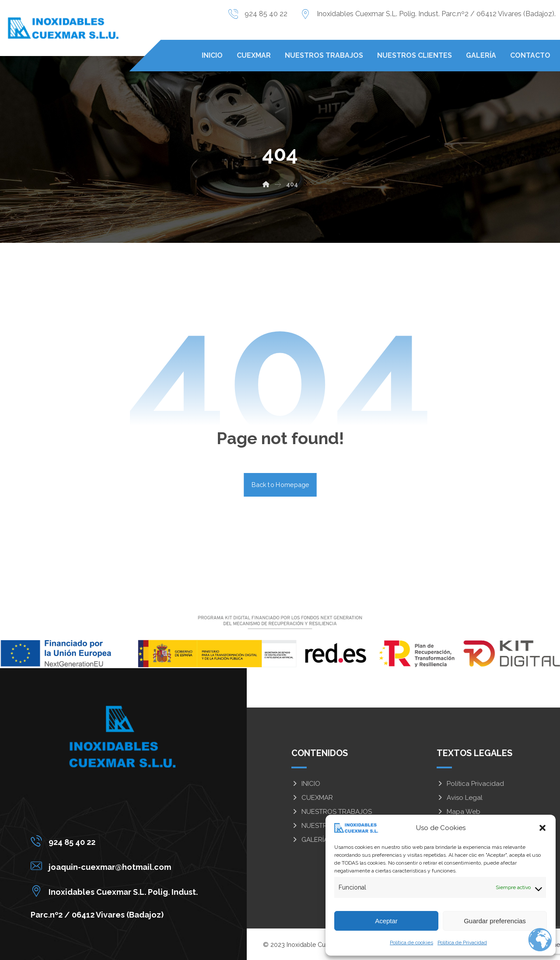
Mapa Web (458, 812)
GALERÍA (310, 840)
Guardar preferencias (495, 921)
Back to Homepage (280, 485)
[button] (542, 828)
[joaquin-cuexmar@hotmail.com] (117, 866)
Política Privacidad (470, 784)
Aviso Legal (460, 798)
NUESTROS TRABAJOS (332, 812)
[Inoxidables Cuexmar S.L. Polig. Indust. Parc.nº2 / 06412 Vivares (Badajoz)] (117, 891)
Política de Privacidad (462, 942)
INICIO (306, 784)
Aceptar (386, 921)
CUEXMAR (312, 798)
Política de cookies (411, 942)
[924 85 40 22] (117, 841)
